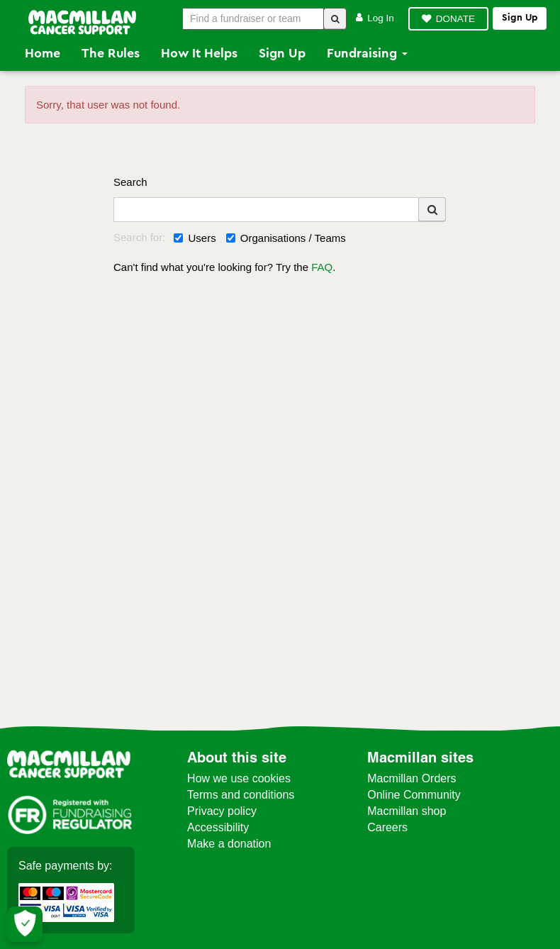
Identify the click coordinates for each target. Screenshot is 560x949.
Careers (387, 827)
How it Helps (199, 53)
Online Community (414, 795)
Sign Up (282, 53)
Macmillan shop (407, 811)
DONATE (455, 19)
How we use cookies (239, 778)
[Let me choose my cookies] (25, 924)
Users (195, 238)
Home (43, 53)
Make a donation (229, 844)
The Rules (111, 53)
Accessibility (218, 827)
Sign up (520, 18)
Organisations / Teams (286, 238)
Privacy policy (222, 811)
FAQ (322, 267)
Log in (375, 18)
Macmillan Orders (411, 778)
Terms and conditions (241, 795)
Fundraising (367, 53)
